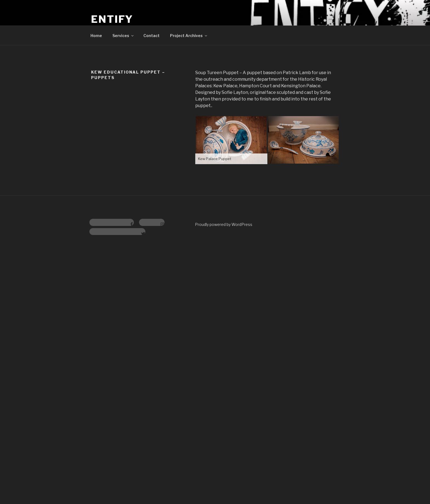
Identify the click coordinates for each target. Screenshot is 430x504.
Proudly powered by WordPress (224, 224)
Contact (152, 36)
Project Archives (189, 36)
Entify (112, 19)
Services (123, 36)
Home (96, 36)
